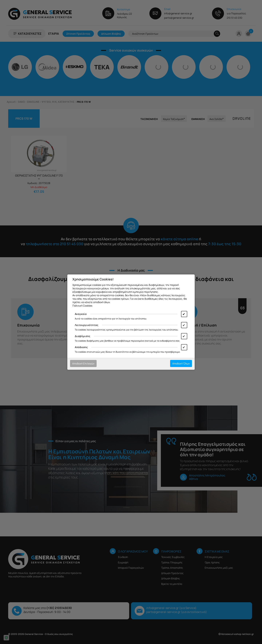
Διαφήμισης (83, 336)
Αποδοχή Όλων (181, 363)
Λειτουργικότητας (87, 325)
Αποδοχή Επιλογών (83, 363)
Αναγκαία (81, 314)
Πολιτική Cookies (82, 306)
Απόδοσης (81, 347)
